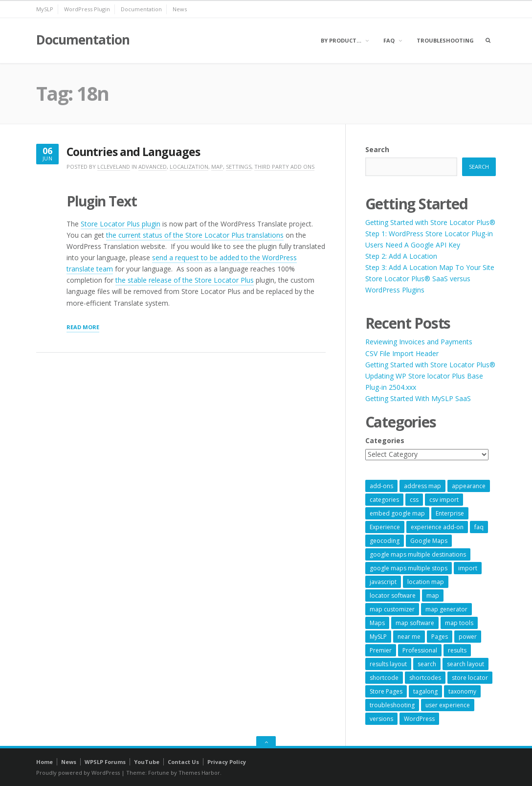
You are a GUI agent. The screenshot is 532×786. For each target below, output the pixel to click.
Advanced (153, 167)
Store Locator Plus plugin (121, 224)
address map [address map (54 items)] (422, 486)
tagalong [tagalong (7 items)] (425, 691)
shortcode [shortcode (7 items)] (384, 678)
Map (217, 167)
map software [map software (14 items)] (415, 623)
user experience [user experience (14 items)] (448, 705)
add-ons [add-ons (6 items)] (381, 486)
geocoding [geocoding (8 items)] (385, 541)
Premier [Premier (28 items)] (381, 650)
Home (44, 762)
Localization (189, 167)
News (180, 9)
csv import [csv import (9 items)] (444, 500)
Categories (385, 440)
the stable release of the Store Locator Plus (185, 280)
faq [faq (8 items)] (479, 527)
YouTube (147, 762)
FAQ (389, 40)
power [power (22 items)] (468, 637)
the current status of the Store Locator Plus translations (195, 235)
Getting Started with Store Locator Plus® (430, 222)
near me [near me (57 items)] (409, 637)
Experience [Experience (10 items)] (385, 527)
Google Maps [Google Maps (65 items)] (429, 541)
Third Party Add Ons (284, 167)
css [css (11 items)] (414, 500)
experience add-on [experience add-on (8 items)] (437, 527)
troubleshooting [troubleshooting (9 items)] (392, 705)
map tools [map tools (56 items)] (459, 623)
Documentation (141, 9)
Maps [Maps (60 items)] (377, 623)
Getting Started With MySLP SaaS (418, 398)
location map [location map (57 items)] (426, 582)
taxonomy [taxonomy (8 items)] (462, 691)
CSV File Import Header (402, 353)
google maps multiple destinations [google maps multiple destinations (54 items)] (418, 554)
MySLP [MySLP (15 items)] (378, 637)
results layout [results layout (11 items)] (388, 664)
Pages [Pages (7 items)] (440, 637)
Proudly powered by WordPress (78, 773)
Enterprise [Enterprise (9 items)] (450, 513)
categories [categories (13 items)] (384, 500)
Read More (83, 328)
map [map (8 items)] (433, 595)
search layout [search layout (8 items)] (465, 664)
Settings (239, 167)
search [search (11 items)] (427, 664)
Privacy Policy (227, 762)
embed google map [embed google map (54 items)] (397, 513)
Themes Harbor (199, 773)
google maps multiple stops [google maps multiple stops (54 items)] (409, 568)
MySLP (45, 9)
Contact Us (183, 762)
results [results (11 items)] (457, 650)
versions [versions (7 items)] (381, 719)
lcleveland (114, 167)
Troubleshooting (445, 40)
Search (377, 149)
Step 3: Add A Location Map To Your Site (430, 267)
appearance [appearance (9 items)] (469, 486)
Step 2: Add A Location (401, 256)
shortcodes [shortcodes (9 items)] (425, 678)
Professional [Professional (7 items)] (420, 650)
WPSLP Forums (105, 762)
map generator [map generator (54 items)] (446, 609)
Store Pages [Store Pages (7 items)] (386, 691)
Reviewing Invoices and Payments (419, 342)
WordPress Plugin (87, 9)
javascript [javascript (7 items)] (383, 582)
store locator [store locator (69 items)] (470, 678)
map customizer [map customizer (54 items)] (392, 609)
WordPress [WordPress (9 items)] (419, 719)
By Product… (341, 40)
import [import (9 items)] (468, 568)
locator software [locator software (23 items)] (393, 595)
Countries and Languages (133, 152)
